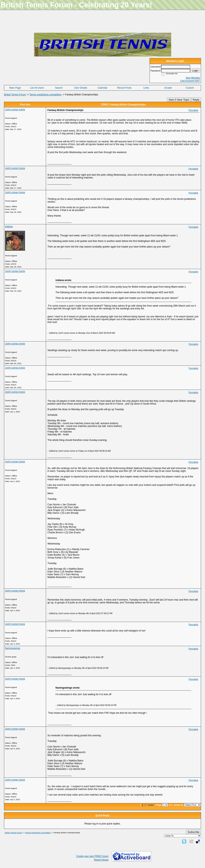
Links (146, 88)
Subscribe (193, 832)
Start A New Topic (179, 100)
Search (59, 88)
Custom (190, 88)
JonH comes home (15, 110)
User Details (81, 88)
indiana (9, 227)
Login (195, 71)
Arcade (168, 88)
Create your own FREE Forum (92, 856)
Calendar (103, 88)
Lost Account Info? (190, 81)
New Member (193, 78)
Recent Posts (124, 88)
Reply (196, 100)
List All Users (37, 88)
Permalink (193, 110)
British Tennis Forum (15, 95)
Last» (151, 805)
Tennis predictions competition (46, 95)
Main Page (15, 88)
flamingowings (13, 648)
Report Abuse (101, 860)
